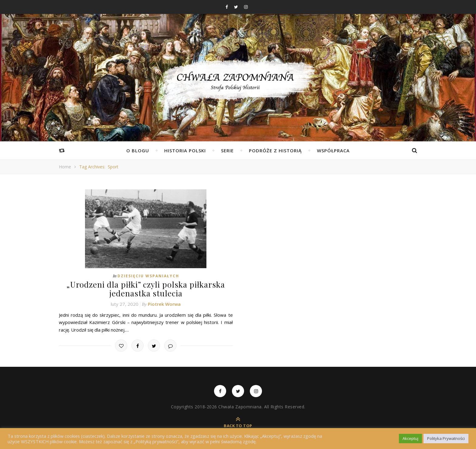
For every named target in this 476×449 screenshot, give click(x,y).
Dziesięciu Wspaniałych (148, 276)
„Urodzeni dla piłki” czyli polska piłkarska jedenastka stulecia (146, 289)
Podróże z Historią (275, 150)
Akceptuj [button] (410, 438)
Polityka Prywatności (446, 438)
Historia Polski (185, 150)
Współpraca (333, 150)
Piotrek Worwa (164, 304)
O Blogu (138, 150)
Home (65, 167)
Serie (227, 150)
